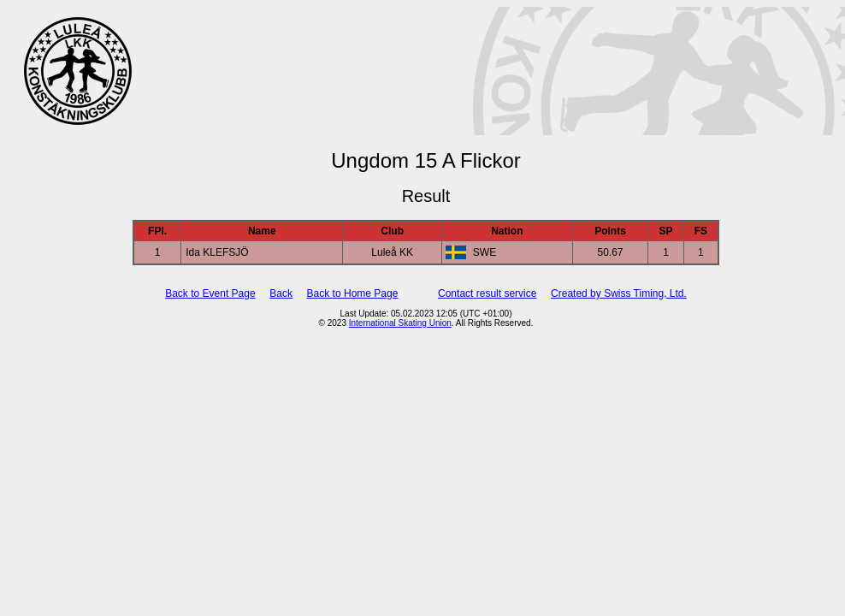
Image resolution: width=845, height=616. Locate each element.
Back (281, 293)
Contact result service (487, 293)
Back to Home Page (353, 293)
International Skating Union (400, 323)
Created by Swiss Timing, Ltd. (619, 293)
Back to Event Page (210, 293)
